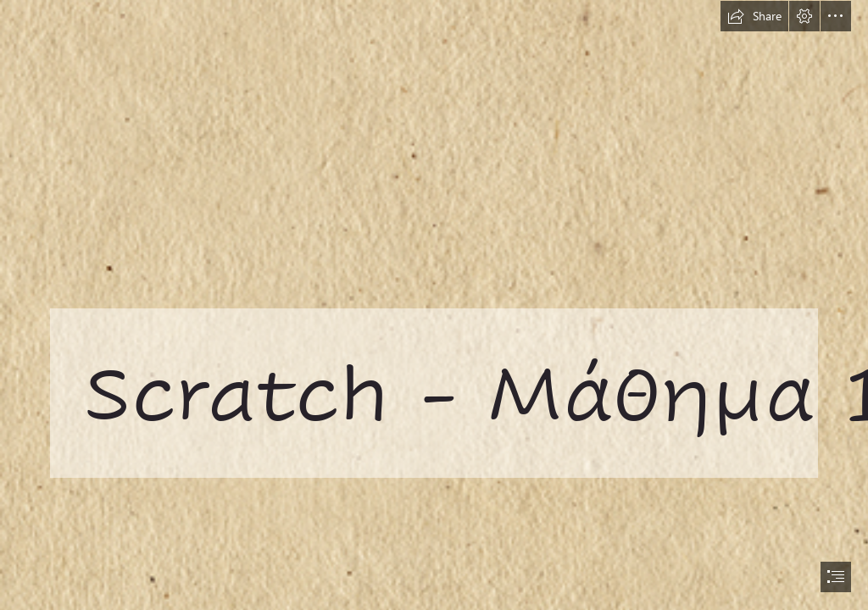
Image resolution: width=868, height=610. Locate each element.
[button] (754, 16)
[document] (434, 305)
